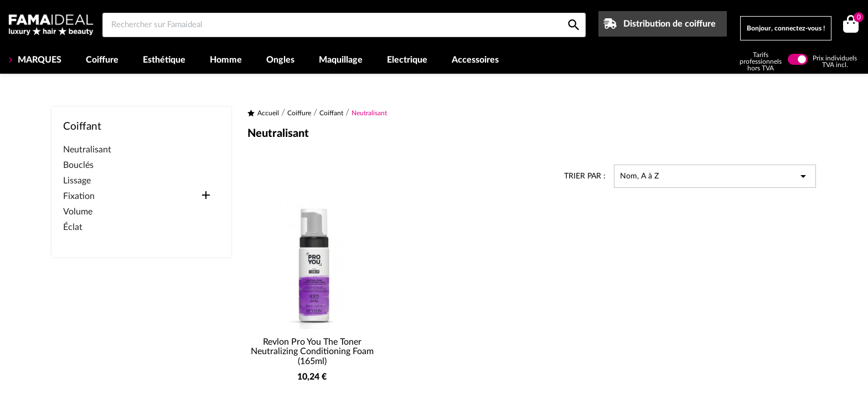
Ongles (280, 60)
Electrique (407, 60)
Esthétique (164, 60)
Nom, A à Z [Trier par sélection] (715, 176)
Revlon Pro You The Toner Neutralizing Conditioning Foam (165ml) (312, 352)
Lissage (77, 181)
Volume (78, 212)
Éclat (73, 227)
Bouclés (78, 165)
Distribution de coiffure (670, 24)
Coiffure (102, 60)
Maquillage (341, 60)
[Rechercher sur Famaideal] (344, 25)
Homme (226, 60)
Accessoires (475, 60)
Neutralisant (87, 150)
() (857, 19)
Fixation (79, 196)
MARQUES (38, 60)
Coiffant (82, 127)
